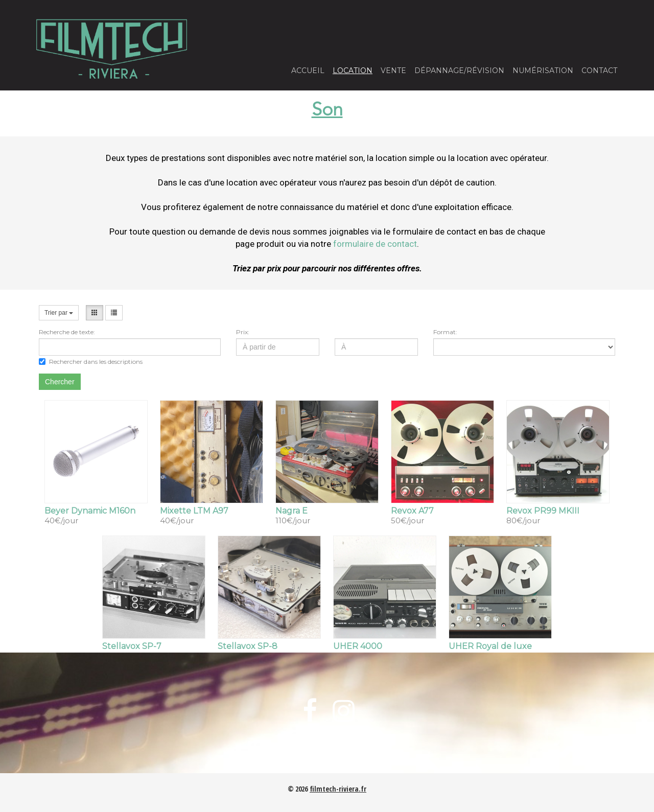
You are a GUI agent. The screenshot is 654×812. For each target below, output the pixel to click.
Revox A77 (412, 511)
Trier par (59, 313)
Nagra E (291, 511)
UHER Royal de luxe (490, 646)
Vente (393, 71)
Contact (599, 71)
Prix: (243, 332)
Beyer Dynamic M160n (90, 511)
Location (353, 71)
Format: (445, 332)
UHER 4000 (358, 646)
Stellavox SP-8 (248, 646)
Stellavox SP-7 (132, 646)
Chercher (60, 382)
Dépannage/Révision (459, 71)
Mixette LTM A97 (194, 511)
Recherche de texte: (67, 332)
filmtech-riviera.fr (338, 789)
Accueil (308, 71)
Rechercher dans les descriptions (91, 362)
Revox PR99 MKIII (543, 511)
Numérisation (543, 71)
